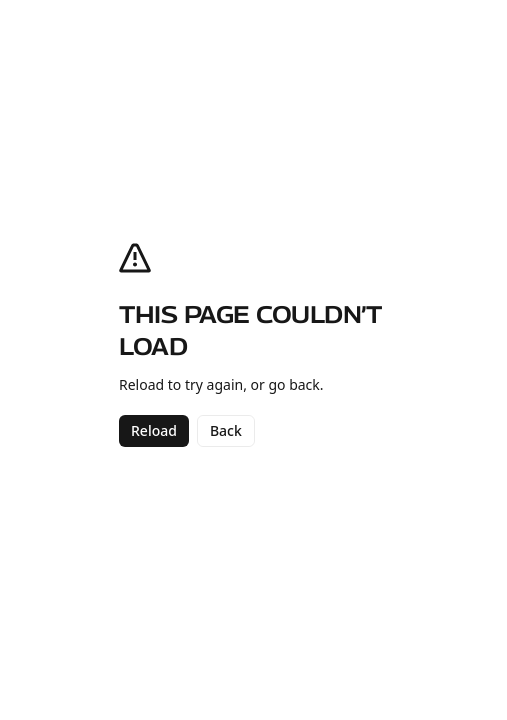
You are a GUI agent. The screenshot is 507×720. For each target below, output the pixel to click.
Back (226, 430)
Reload (154, 430)
